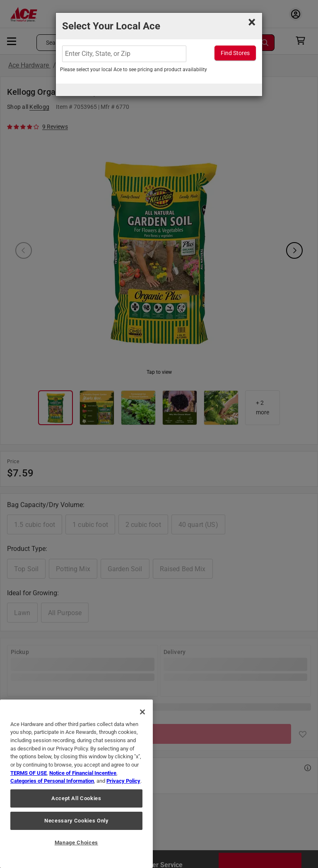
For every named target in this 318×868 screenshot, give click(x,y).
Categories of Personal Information (52, 781)
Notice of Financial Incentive (83, 773)
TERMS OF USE (29, 773)
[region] (76, 784)
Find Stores (235, 53)
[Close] (142, 712)
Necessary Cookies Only (76, 821)
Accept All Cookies (76, 798)
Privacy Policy (123, 781)
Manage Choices (76, 843)
